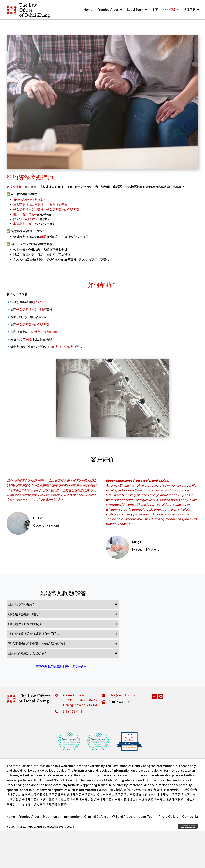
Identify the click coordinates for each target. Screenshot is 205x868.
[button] (154, 696)
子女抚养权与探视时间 (31, 309)
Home (11, 817)
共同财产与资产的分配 (43, 332)
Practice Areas (29, 817)
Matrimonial (52, 817)
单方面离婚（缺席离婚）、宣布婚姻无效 (40, 205)
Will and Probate (124, 817)
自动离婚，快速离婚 (63, 347)
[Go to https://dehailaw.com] (26, 10)
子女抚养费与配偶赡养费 (33, 324)
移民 (43, 237)
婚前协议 (40, 302)
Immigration (72, 817)
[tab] (63, 605)
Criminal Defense (96, 817)
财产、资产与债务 (25, 214)
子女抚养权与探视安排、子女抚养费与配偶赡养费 (46, 209)
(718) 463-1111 (72, 712)
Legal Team (147, 817)
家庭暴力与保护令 (25, 224)
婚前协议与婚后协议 (27, 219)
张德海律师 (14, 187)
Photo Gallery (169, 817)
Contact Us (190, 817)
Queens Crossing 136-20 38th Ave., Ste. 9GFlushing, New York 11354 (80, 700)
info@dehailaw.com (123, 695)
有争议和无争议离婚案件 (30, 200)
